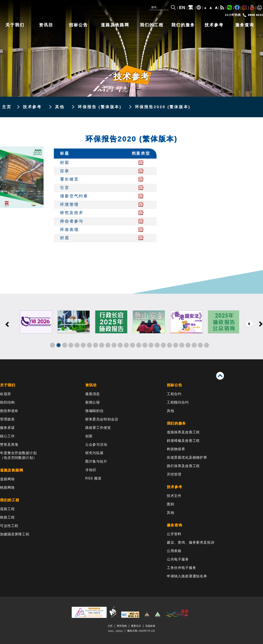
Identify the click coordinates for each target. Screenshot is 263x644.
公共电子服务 (178, 559)
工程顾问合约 (178, 402)
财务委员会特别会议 (102, 419)
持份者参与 (72, 221)
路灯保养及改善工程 (183, 466)
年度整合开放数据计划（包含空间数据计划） (18, 455)
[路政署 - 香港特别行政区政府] (62, 10)
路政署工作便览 (98, 428)
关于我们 (15, 25)
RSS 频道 (93, 478)
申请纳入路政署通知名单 (187, 576)
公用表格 (174, 551)
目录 (65, 171)
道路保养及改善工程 (183, 432)
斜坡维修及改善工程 (183, 441)
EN (182, 8)
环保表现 (69, 230)
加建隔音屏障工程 (15, 534)
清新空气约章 (74, 196)
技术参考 (214, 25)
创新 (89, 436)
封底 (65, 238)
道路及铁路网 (115, 25)
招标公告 (78, 25)
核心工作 (7, 436)
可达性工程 (9, 526)
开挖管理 (174, 474)
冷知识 (91, 470)
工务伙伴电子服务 (182, 568)
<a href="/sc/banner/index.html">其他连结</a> (131, 327)
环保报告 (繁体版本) (100, 107)
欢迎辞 (6, 394)
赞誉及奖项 (9, 445)
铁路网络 (7, 488)
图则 (171, 504)
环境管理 (69, 205)
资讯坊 (46, 25)
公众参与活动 (96, 445)
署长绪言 (69, 179)
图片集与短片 (96, 461)
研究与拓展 (94, 453)
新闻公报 (93, 402)
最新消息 (93, 394)
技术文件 (174, 496)
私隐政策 (150, 626)
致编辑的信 (94, 411)
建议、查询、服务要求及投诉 (191, 542)
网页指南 (122, 626)
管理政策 (7, 419)
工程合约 (174, 394)
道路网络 (7, 479)
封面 (65, 163)
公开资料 (174, 534)
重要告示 (136, 626)
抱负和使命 (9, 411)
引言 (65, 188)
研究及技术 (72, 213)
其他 (60, 107)
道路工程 (7, 509)
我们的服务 (183, 25)
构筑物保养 (176, 449)
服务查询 (245, 25)
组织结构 (7, 402)
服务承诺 (7, 428)
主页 (7, 107)
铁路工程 (7, 517)
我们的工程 (152, 25)
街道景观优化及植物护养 (187, 458)
